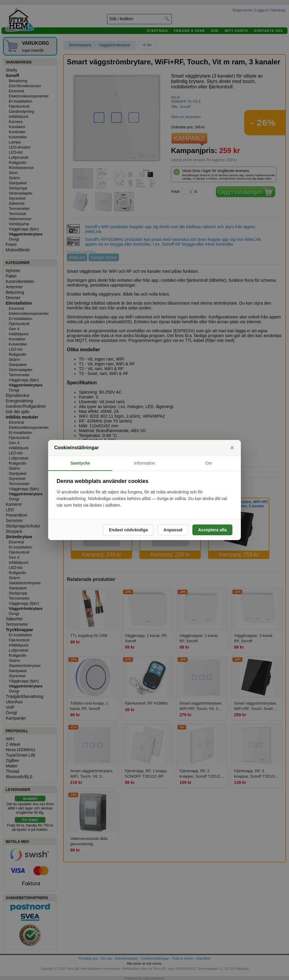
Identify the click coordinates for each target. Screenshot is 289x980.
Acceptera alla (212, 530)
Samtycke (80, 463)
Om (209, 463)
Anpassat (173, 530)
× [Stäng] (232, 448)
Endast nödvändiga (128, 530)
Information (144, 463)
